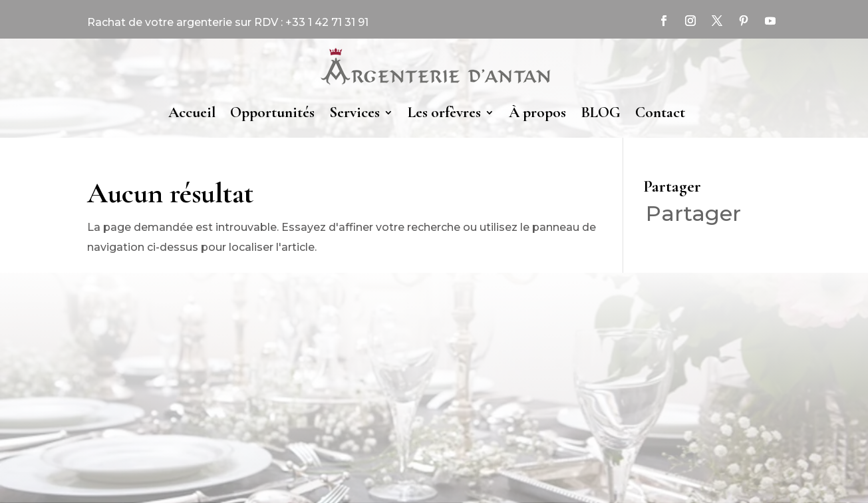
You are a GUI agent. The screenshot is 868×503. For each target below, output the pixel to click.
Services (355, 112)
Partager (693, 214)
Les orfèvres (444, 112)
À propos (537, 112)
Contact (660, 112)
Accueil (192, 112)
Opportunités (272, 112)
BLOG (601, 112)
